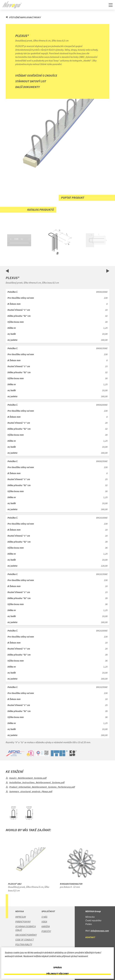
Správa (57, 967)
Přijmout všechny (57, 974)
